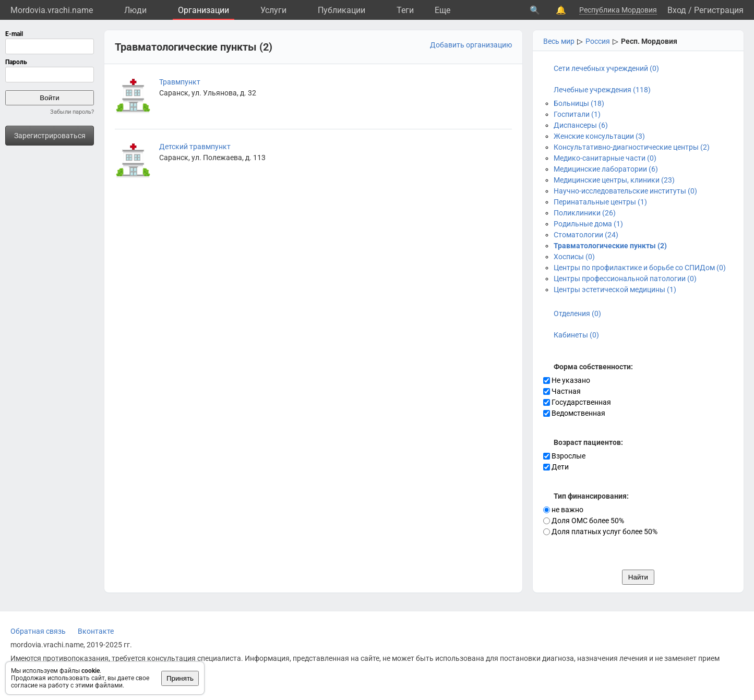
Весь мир (559, 41)
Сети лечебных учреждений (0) (606, 68)
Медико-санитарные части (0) (605, 158)
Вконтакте (96, 631)
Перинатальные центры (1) (600, 202)
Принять (180, 678)
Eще (442, 10)
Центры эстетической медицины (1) (615, 289)
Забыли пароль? (72, 112)
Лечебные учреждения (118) (602, 90)
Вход (677, 10)
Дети (556, 467)
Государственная (577, 402)
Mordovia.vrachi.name (52, 10)
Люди (135, 10)
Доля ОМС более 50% (584, 521)
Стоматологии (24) (586, 235)
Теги (405, 10)
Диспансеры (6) (581, 125)
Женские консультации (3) (599, 136)
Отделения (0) (577, 313)
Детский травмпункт (195, 147)
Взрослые (564, 456)
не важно (563, 510)
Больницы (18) (579, 103)
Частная (562, 391)
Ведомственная (574, 413)
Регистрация (719, 10)
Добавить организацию (471, 45)
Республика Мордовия (618, 10)
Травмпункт (180, 82)
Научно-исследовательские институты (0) (625, 191)
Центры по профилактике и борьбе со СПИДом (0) (640, 268)
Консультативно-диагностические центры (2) (632, 147)
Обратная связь (38, 631)
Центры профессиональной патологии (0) (625, 279)
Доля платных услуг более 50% (600, 532)
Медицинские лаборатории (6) (606, 169)
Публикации (342, 10)
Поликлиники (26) (585, 213)
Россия (598, 41)
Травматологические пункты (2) (610, 246)
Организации (204, 10)
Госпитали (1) (577, 114)
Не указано (567, 380)
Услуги (273, 10)
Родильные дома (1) (588, 224)
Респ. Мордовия (649, 41)
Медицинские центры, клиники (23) (614, 180)
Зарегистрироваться (50, 136)
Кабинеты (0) (576, 335)
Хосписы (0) (574, 257)
